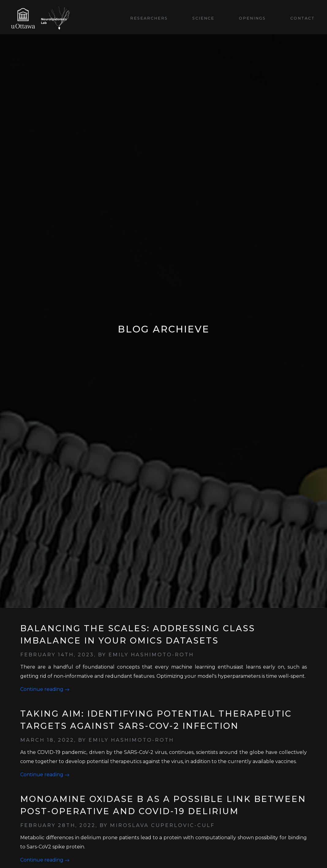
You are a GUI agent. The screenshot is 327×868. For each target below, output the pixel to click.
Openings (252, 18)
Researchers (149, 18)
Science (203, 18)
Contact (303, 18)
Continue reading (45, 689)
